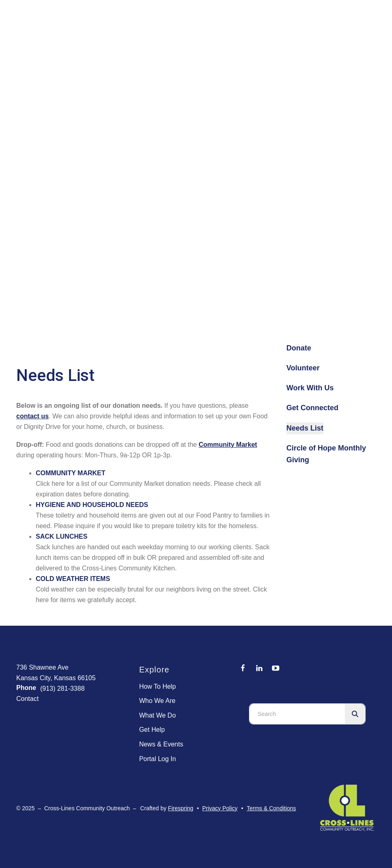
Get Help (152, 730)
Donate (299, 348)
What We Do (157, 715)
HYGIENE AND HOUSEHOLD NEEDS (92, 505)
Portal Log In (157, 759)
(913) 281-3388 (62, 689)
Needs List (305, 428)
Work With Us (310, 388)
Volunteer (303, 368)
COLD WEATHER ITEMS (73, 579)
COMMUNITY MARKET (70, 473)
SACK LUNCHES (62, 536)
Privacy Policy (220, 808)
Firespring (181, 808)
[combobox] (297, 714)
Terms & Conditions (271, 808)
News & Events (161, 744)
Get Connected (312, 408)
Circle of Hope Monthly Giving (326, 454)
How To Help (157, 686)
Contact (27, 699)
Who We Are (157, 701)
